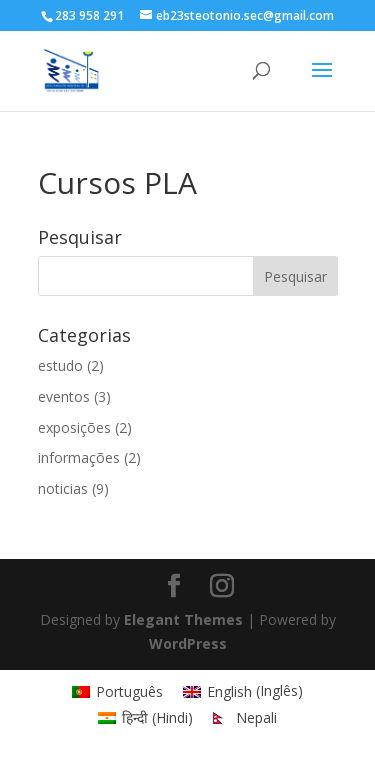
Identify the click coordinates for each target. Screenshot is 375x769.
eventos (64, 396)
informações (79, 457)
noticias (63, 488)
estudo (60, 365)
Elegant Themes (183, 619)
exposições (74, 427)
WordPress (188, 643)
